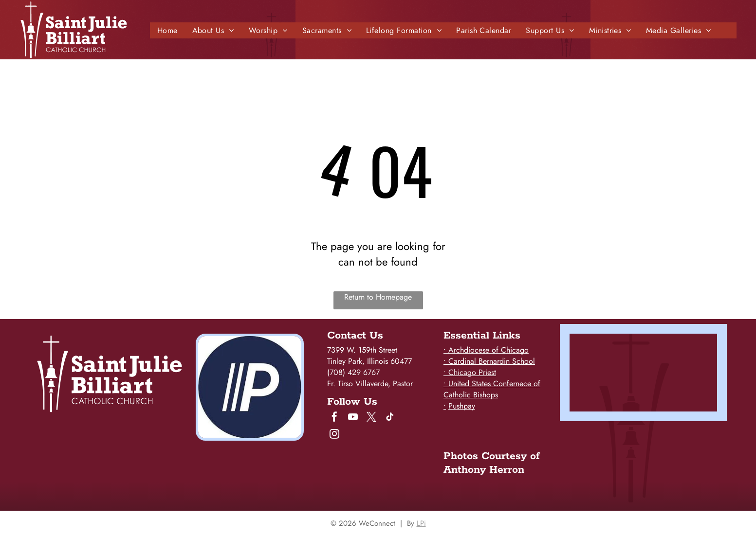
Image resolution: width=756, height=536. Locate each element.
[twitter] (371, 418)
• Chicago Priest (470, 372)
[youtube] (353, 418)
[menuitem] (167, 30)
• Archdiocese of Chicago (486, 350)
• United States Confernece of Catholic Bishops (492, 389)
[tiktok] (390, 418)
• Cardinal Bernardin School (489, 361)
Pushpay (462, 406)
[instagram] (334, 435)
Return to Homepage (378, 297)
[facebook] (334, 418)
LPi (421, 523)
